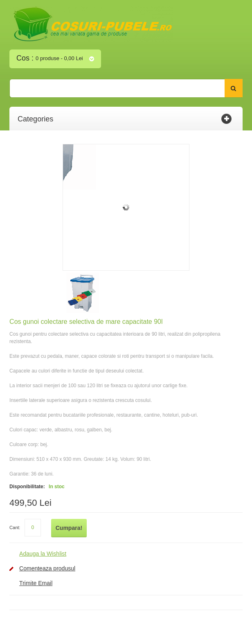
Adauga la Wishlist (43, 554)
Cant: (15, 527)
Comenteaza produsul (47, 568)
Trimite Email (36, 583)
